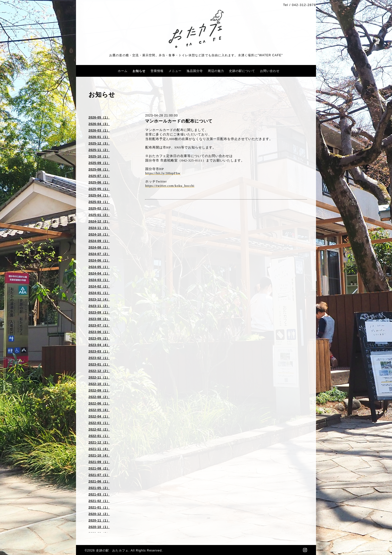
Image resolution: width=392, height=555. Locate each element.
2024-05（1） (99, 267)
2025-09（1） (99, 163)
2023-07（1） (99, 325)
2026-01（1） (99, 137)
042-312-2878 (304, 5)
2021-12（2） (99, 442)
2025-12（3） (99, 143)
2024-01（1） (99, 293)
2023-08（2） (99, 319)
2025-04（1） (99, 195)
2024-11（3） (99, 228)
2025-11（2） (99, 150)
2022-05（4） (99, 410)
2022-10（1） (99, 384)
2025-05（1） (99, 189)
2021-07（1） (99, 475)
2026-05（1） (99, 117)
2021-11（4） (99, 449)
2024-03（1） (99, 280)
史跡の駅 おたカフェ (112, 550)
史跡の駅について (242, 71)
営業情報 (157, 71)
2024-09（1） (99, 241)
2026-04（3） (99, 124)
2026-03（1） (99, 130)
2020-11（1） (99, 520)
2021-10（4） (99, 455)
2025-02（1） (99, 208)
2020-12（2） (99, 514)
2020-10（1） (99, 527)
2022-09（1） (99, 390)
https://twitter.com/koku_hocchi (170, 186)
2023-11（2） (99, 306)
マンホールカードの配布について (179, 121)
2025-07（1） (99, 176)
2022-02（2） (99, 429)
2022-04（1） (99, 416)
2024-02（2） (99, 286)
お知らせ (139, 71)
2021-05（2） (99, 488)
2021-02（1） (99, 501)
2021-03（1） (99, 494)
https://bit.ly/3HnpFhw (163, 173)
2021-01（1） (99, 507)
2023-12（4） (99, 299)
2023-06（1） (99, 332)
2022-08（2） (99, 397)
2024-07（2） (99, 254)
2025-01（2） (99, 215)
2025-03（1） (99, 202)
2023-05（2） (99, 338)
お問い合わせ (270, 71)
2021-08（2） (99, 468)
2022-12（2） (99, 371)
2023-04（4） (99, 345)
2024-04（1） (99, 273)
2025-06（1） (99, 182)
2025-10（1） (99, 156)
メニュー (175, 71)
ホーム (123, 71)
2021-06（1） (99, 481)
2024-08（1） (99, 247)
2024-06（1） (99, 260)
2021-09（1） (99, 462)
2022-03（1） (99, 423)
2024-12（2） (99, 221)
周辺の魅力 (216, 71)
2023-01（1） (99, 364)
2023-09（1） (99, 312)
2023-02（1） (99, 358)
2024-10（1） (99, 234)
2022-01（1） (99, 436)
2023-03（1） (99, 351)
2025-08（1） (99, 169)
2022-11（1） (99, 377)
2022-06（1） (99, 403)
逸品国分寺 (195, 71)
